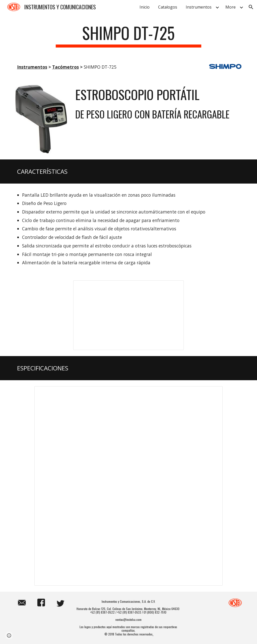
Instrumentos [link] (199, 7)
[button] (251, 7)
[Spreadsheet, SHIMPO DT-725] (128, 486)
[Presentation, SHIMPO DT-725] (129, 315)
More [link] (231, 7)
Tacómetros (66, 67)
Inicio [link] (145, 7)
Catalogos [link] (168, 7)
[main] (128, 35)
